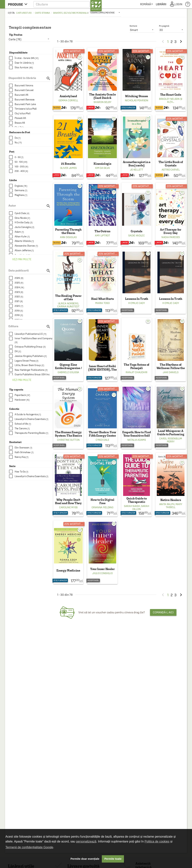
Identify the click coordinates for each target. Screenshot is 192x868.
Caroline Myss (68, 507)
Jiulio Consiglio (102, 573)
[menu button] (19, 4)
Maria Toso (102, 303)
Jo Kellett (137, 170)
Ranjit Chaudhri (136, 372)
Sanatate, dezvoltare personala (70, 13)
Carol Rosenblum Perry (171, 440)
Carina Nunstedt (68, 306)
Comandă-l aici (163, 612)
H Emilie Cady (137, 303)
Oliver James (68, 168)
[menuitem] (146, 4)
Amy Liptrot (102, 235)
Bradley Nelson (169, 99)
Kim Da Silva (102, 168)
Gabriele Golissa (68, 372)
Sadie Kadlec (136, 235)
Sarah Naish (132, 506)
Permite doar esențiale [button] (85, 859)
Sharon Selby (102, 102)
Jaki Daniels (171, 372)
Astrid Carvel (171, 170)
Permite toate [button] (113, 859)
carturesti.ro (24, 13)
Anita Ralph (167, 504)
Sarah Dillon (141, 508)
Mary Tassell (174, 506)
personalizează (86, 841)
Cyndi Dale (102, 440)
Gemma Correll (68, 100)
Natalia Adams (137, 440)
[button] (68, 4)
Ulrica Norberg (68, 303)
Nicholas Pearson (137, 100)
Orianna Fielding (102, 507)
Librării (161, 4)
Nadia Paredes (171, 237)
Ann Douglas (68, 237)
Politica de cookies (157, 841)
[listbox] (105, 13)
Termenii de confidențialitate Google (29, 847)
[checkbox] (31, 58)
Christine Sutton (68, 440)
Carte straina (42, 13)
